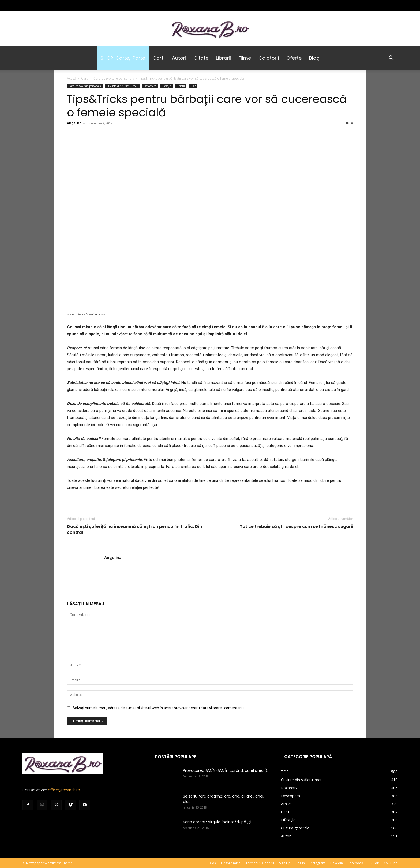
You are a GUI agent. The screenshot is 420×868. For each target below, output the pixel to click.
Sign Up (285, 863)
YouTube (391, 863)
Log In (300, 863)
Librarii (224, 58)
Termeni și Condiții (260, 863)
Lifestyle (166, 86)
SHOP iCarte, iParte (123, 58)
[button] (391, 59)
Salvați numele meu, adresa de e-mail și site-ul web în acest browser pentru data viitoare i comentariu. (159, 708)
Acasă (72, 78)
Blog (314, 58)
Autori (179, 58)
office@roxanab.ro (64, 790)
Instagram (318, 863)
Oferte (294, 58)
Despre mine (231, 863)
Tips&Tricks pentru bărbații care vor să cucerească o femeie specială (207, 106)
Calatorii (269, 58)
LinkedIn (337, 863)
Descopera (150, 86)
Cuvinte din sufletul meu (122, 86)
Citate (201, 58)
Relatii (181, 86)
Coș (213, 863)
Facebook (355, 863)
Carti (159, 58)
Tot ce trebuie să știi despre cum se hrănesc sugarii (296, 527)
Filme (245, 58)
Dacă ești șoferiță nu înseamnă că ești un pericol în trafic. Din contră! (134, 530)
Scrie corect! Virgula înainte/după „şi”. (218, 822)
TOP (193, 86)
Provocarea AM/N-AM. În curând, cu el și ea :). (226, 770)
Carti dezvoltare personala (114, 78)
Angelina (74, 123)
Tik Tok (373, 863)
